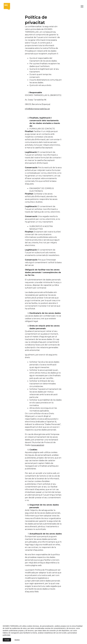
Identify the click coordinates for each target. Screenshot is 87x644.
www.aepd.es (38, 446)
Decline (17, 640)
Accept (7, 640)
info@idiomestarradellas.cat (37, 110)
